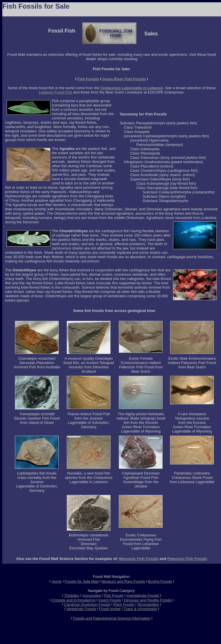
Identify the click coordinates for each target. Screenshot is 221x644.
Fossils (90, 609)
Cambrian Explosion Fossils (87, 604)
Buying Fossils (160, 581)
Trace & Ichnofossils (140, 609)
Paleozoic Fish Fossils (187, 559)
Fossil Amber (110, 609)
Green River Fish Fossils (124, 79)
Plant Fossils (124, 604)
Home (57, 581)
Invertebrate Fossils (143, 596)
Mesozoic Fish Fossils (139, 559)
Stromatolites (148, 604)
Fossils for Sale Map (82, 581)
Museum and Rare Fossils (123, 581)
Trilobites (72, 596)
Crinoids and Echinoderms (74, 600)
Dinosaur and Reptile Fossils (148, 600)
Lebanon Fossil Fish (56, 92)
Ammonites (92, 596)
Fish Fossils (88, 79)
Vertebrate (75, 609)
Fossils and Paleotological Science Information (112, 618)
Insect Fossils (110, 600)
